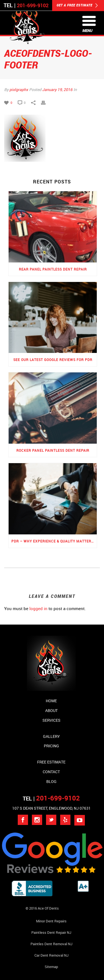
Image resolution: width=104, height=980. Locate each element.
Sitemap (51, 967)
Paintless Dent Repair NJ (51, 932)
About (51, 710)
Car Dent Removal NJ (51, 955)
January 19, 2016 (57, 89)
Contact (51, 772)
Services (51, 720)
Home (51, 701)
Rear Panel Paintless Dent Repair (53, 269)
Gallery (51, 736)
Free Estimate (51, 762)
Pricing (51, 746)
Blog (51, 781)
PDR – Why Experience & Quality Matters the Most (54, 541)
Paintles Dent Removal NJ (51, 944)
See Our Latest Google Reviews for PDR (53, 360)
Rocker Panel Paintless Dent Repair (53, 450)
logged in (38, 608)
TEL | (51, 798)
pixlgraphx (19, 89)
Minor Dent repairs (51, 921)
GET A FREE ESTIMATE (77, 6)
